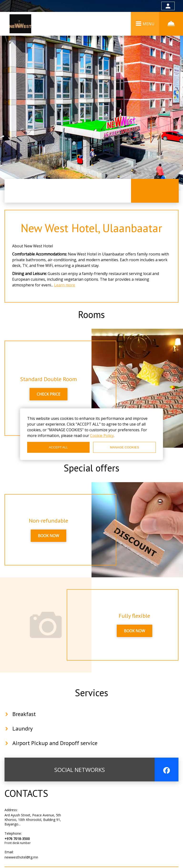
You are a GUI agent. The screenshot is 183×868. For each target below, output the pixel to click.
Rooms (91, 314)
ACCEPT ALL (58, 447)
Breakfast (24, 714)
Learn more (65, 285)
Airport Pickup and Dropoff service (55, 743)
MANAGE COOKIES (124, 447)
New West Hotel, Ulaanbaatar (91, 228)
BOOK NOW (48, 536)
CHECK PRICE (48, 394)
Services (91, 693)
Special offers (91, 468)
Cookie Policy (102, 435)
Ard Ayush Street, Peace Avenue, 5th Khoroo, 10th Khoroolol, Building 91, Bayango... (33, 820)
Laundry (23, 728)
